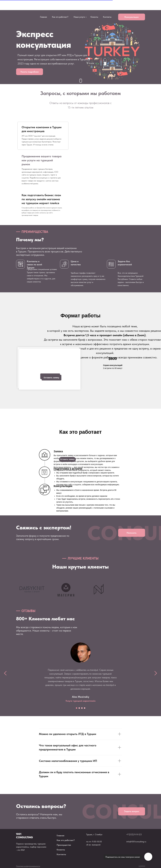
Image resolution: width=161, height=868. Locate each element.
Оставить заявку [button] (51, 378)
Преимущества (64, 845)
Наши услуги (79, 17)
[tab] (43, 136)
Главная (43, 17)
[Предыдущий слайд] (5, 673)
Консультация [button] (132, 17)
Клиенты (94, 17)
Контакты (107, 17)
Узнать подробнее (30, 72)
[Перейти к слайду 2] (79, 708)
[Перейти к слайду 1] (77, 708)
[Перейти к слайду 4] (85, 708)
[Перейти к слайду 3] (82, 708)
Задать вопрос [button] (132, 811)
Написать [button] (132, 533)
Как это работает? (60, 17)
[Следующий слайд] (156, 673)
